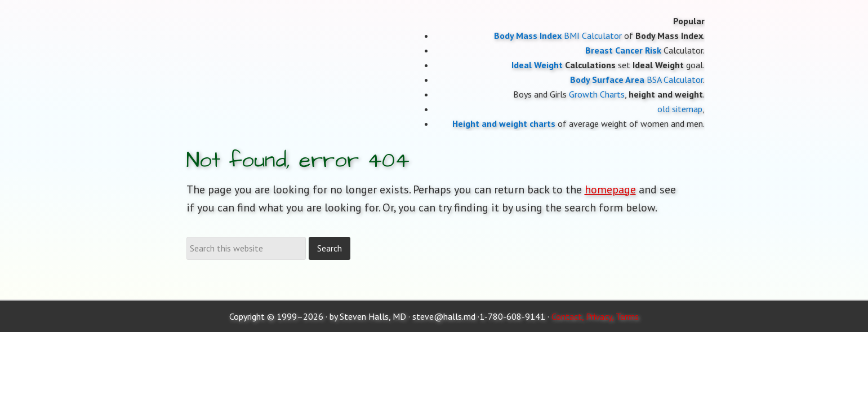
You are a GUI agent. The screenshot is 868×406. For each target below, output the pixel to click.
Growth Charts (597, 94)
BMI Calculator (593, 36)
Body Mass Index (528, 36)
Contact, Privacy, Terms (595, 316)
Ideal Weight (537, 65)
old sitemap (680, 109)
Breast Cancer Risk (623, 50)
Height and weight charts (504, 123)
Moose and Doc (277, 0)
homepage (610, 189)
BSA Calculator (675, 80)
